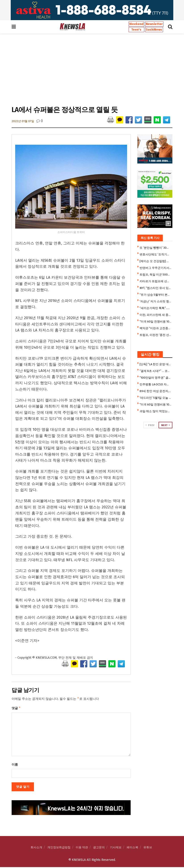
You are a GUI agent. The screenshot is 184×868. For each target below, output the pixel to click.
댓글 (16, 709)
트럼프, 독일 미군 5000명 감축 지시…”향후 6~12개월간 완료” (156, 275)
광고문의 (99, 848)
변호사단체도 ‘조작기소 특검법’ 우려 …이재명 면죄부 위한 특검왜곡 (156, 254)
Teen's (136, 30)
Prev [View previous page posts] (150, 425)
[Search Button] (170, 27)
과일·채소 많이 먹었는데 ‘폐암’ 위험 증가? (156, 411)
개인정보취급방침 (59, 848)
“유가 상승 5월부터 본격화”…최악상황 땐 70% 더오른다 (156, 295)
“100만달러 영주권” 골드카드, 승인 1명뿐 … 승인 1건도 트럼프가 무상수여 (156, 378)
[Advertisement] (92, 69)
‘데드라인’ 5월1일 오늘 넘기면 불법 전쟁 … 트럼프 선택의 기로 (156, 398)
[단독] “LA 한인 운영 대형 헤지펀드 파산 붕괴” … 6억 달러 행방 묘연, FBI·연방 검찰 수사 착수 (156, 364)
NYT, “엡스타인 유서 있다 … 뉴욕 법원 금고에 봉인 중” (156, 288)
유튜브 (148, 848)
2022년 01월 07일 (23, 121)
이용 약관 (82, 848)
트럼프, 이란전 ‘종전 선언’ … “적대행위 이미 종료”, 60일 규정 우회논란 (156, 335)
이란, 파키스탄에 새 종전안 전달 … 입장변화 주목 (156, 315)
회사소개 (36, 848)
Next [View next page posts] (166, 425)
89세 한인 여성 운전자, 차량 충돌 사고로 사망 (156, 391)
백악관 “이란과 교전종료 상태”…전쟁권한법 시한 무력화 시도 (156, 328)
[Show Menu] (14, 27)
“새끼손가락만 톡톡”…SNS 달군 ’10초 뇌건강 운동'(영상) (156, 308)
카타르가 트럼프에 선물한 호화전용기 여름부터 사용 (156, 281)
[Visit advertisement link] (92, 10)
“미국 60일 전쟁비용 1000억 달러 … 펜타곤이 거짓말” (156, 322)
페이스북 (132, 848)
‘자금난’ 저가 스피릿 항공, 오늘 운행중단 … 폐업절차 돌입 (156, 301)
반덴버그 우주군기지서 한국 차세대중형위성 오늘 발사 (156, 268)
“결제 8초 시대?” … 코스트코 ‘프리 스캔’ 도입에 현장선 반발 (156, 371)
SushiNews (154, 30)
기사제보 (116, 848)
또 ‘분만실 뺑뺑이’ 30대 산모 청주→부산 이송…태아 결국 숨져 (156, 248)
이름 (15, 765)
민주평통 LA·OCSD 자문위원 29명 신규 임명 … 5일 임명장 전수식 (156, 384)
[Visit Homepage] (72, 27)
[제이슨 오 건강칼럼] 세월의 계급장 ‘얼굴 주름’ (156, 261)
